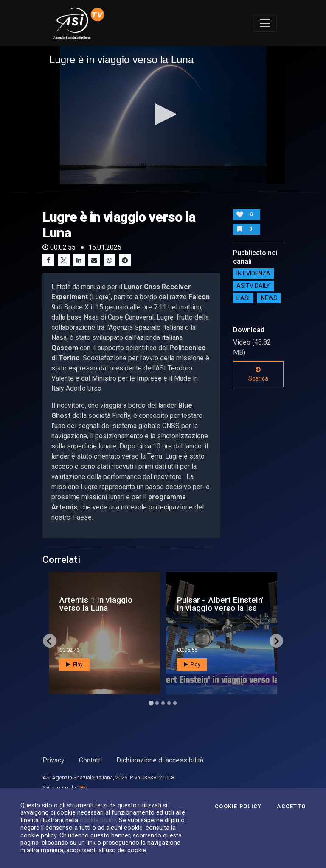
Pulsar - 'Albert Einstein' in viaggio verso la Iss (220, 604)
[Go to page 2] (157, 703)
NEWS (269, 298)
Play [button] (74, 665)
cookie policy (98, 820)
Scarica (258, 374)
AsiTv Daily (253, 286)
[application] (163, 115)
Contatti (90, 760)
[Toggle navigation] (265, 23)
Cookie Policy (238, 807)
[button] (163, 114)
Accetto (291, 807)
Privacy (53, 760)
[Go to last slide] (50, 641)
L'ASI (243, 298)
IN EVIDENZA (253, 274)
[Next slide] (276, 641)
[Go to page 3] (163, 703)
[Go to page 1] (151, 703)
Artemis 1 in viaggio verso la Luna (96, 604)
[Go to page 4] (169, 703)
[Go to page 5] (175, 703)
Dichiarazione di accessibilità (160, 760)
